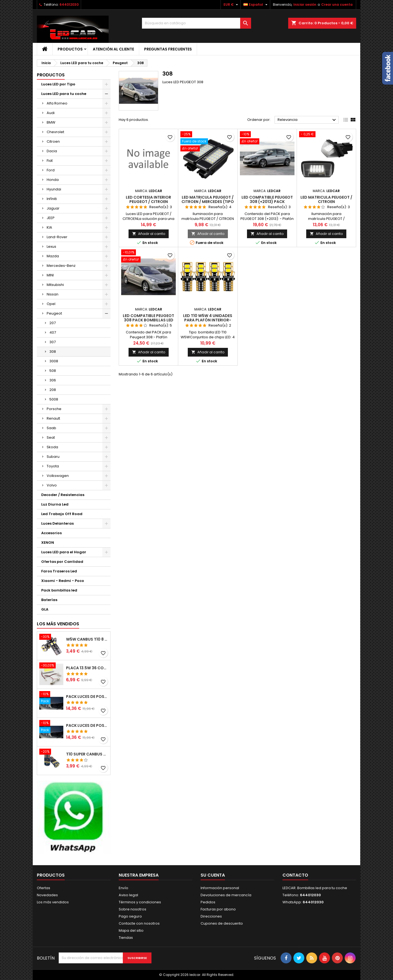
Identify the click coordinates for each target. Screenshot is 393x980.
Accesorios (51, 533)
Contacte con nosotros (139, 923)
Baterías (49, 600)
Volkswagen (58, 476)
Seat (51, 437)
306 (53, 380)
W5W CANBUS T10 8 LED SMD (87, 639)
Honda (53, 180)
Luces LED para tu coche (64, 94)
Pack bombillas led (59, 590)
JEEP (51, 218)
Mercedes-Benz (61, 266)
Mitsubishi (55, 285)
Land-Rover (57, 237)
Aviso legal (128, 895)
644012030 (69, 5)
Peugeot (54, 313)
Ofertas (44, 888)
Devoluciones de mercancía (226, 895)
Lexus (51, 247)
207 (53, 323)
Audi (51, 113)
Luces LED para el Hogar (64, 552)
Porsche (54, 409)
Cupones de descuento (222, 923)
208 (53, 390)
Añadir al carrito (149, 234)
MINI (50, 275)
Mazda (53, 256)
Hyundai (54, 189)
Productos (70, 49)
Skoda (52, 447)
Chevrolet (55, 132)
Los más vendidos (58, 624)
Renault (53, 418)
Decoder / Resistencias (63, 495)
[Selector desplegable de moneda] (231, 5)
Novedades (47, 895)
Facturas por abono (218, 909)
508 (53, 371)
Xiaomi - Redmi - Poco (63, 581)
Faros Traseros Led (59, 571)
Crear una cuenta (337, 5)
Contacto (295, 875)
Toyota (53, 466)
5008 (54, 399)
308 (53, 352)
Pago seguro (130, 916)
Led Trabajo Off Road (62, 514)
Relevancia (307, 120)
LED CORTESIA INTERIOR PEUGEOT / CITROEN (148, 199)
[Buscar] (196, 23)
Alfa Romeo (57, 103)
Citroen (53, 141)
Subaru (53, 457)
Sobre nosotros (133, 909)
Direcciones (211, 916)
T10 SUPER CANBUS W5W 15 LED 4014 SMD (87, 754)
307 (53, 342)
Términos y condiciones (140, 902)
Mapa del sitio (131, 930)
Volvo (52, 485)
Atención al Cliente (113, 49)
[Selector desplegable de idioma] (256, 5)
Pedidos (208, 902)
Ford (51, 170)
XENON (48, 543)
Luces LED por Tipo (58, 84)
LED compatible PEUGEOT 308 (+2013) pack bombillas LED (267, 202)
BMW (51, 122)
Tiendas (126, 938)
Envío (123, 888)
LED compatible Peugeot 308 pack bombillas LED (148, 318)
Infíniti (52, 199)
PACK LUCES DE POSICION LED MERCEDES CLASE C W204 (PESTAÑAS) (87, 697)
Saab (51, 428)
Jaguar (53, 208)
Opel (51, 304)
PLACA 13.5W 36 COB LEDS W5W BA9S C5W (87, 668)
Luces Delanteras (57, 523)
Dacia (52, 151)
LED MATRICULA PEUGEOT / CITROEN (326, 199)
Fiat (50, 161)
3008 (54, 361)
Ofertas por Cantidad (62, 562)
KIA (49, 227)
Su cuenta (213, 875)
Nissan (53, 294)
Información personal (220, 888)
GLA (45, 609)
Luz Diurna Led (55, 504)
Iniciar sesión (305, 5)
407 (53, 332)
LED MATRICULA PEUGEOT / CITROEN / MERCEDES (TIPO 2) (208, 202)
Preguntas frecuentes (168, 49)
